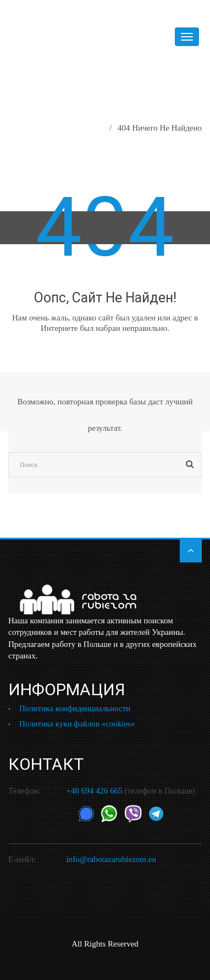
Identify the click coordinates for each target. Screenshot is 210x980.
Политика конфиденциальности (75, 708)
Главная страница (68, 128)
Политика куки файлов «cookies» (77, 724)
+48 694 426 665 (95, 791)
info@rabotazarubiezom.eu (111, 859)
